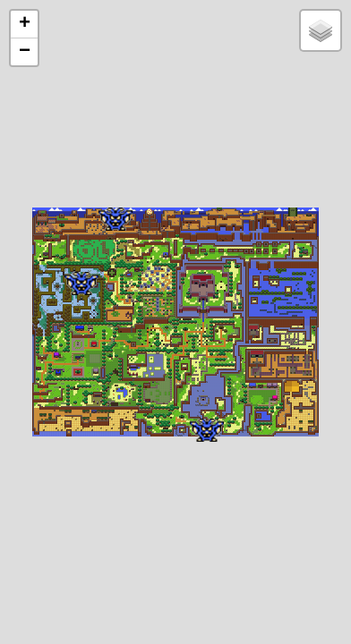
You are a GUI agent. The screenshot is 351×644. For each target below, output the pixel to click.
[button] (116, 219)
